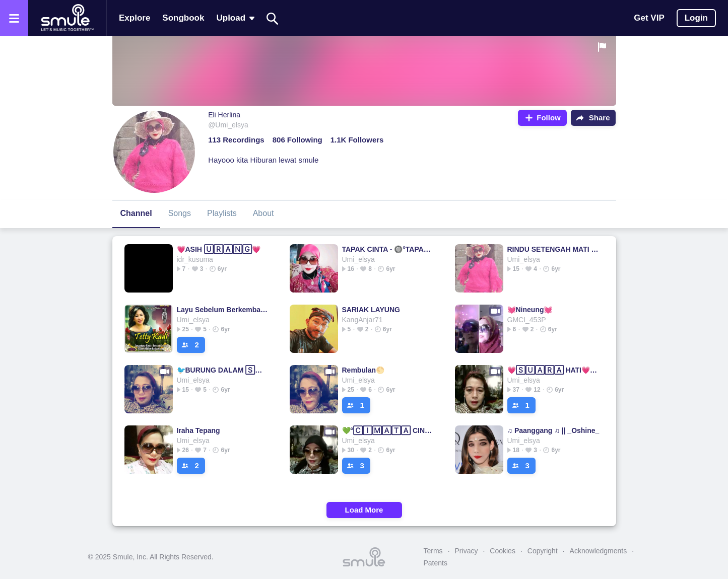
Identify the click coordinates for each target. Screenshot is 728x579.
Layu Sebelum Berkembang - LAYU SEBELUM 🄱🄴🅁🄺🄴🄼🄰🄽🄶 (223, 310)
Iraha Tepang (198, 430)
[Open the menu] (14, 18)
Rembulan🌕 (363, 370)
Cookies (503, 551)
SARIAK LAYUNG (371, 310)
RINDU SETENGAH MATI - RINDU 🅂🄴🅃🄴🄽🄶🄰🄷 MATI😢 (553, 249)
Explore (135, 18)
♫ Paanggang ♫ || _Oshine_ (553, 430)
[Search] (273, 18)
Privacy (467, 551)
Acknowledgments (599, 551)
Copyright (543, 551)
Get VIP (649, 18)
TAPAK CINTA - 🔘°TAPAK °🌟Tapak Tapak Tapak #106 (388, 249)
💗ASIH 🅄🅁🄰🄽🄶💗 (219, 249)
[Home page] (67, 18)
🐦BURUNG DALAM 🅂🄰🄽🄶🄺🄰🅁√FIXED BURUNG (223, 370)
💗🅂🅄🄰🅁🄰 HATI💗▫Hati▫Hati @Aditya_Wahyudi (553, 370)
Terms (433, 551)
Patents (436, 563)
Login (696, 18)
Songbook (183, 18)
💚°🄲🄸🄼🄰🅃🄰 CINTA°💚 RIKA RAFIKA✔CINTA (388, 430)
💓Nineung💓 (530, 310)
